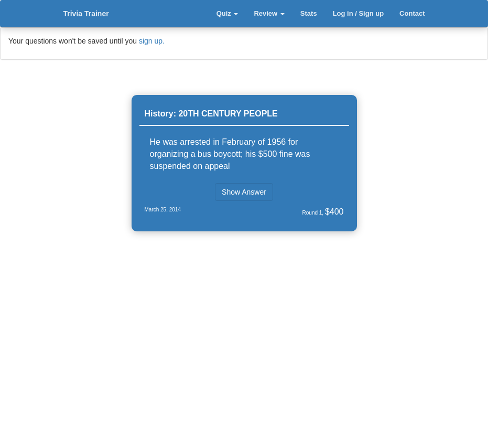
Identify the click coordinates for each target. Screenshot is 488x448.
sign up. (152, 41)
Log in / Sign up (358, 13)
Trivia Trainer (86, 14)
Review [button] (269, 13)
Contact (412, 13)
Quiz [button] (227, 13)
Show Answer (244, 192)
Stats (309, 13)
